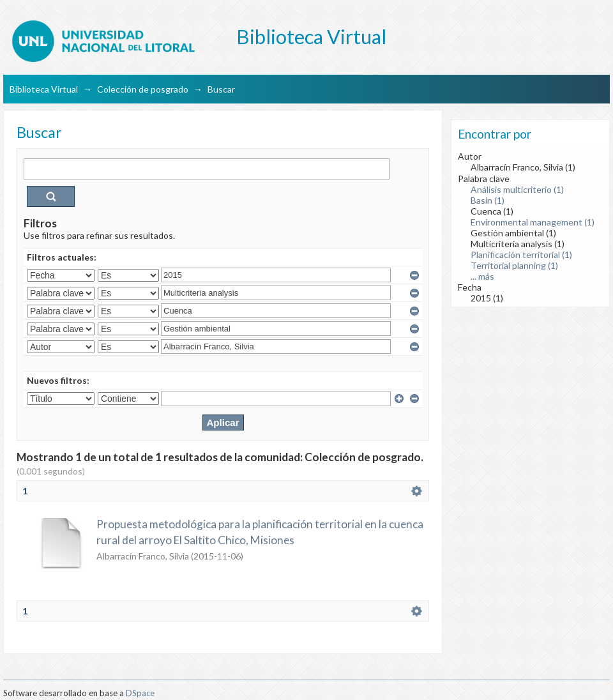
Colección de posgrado (143, 89)
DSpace (140, 693)
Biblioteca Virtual (44, 89)
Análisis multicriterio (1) (517, 189)
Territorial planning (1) (514, 265)
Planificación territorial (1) (521, 255)
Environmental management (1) (533, 222)
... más (482, 276)
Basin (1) (488, 200)
